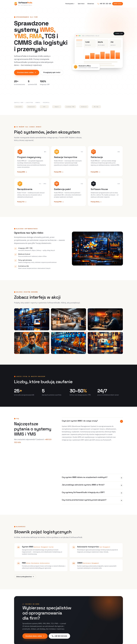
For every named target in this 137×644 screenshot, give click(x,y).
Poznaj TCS (22, 202)
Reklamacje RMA (55, 641)
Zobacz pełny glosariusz (25, 546)
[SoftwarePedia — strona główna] (23, 4)
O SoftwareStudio (106, 633)
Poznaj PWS (59, 202)
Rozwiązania (70, 4)
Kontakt (103, 641)
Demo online (79, 641)
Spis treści (81, 4)
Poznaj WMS (22, 172)
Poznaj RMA (95, 172)
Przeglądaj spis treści (52, 72)
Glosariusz (91, 4)
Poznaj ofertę (96, 202)
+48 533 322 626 (104, 4)
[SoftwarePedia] (31, 631)
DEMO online (118, 4)
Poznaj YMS (59, 172)
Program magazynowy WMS (59, 633)
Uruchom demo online (27, 72)
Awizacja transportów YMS (58, 637)
